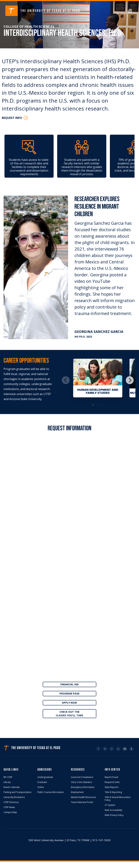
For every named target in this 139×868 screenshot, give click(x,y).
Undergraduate (45, 777)
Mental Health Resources (83, 797)
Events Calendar (12, 787)
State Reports (111, 787)
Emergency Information (83, 787)
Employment (77, 792)
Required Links (112, 782)
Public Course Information (51, 792)
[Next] (130, 380)
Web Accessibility (113, 810)
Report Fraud (111, 777)
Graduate (42, 782)
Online (41, 787)
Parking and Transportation (18, 792)
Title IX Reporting (113, 792)
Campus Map (10, 812)
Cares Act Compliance (82, 777)
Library (7, 782)
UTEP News (9, 807)
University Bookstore (14, 797)
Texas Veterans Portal (82, 802)
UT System (110, 805)
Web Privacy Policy (114, 815)
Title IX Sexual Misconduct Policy (118, 799)
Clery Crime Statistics (81, 782)
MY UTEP (8, 777)
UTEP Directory (11, 802)
